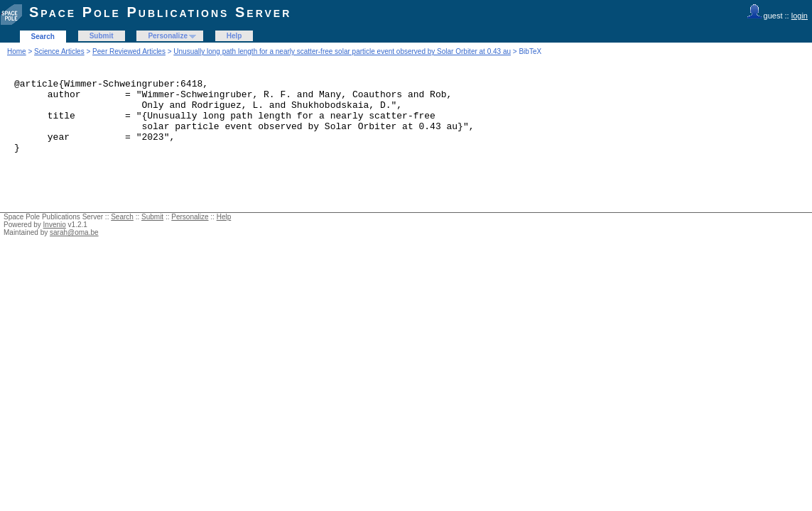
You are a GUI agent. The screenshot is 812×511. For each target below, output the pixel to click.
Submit (102, 36)
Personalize (168, 36)
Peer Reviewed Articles (129, 51)
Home (17, 51)
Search (43, 37)
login (800, 16)
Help (234, 36)
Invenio (55, 240)
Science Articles (59, 51)
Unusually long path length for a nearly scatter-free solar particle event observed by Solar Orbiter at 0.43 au (342, 51)
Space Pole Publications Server (160, 12)
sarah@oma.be (74, 247)
